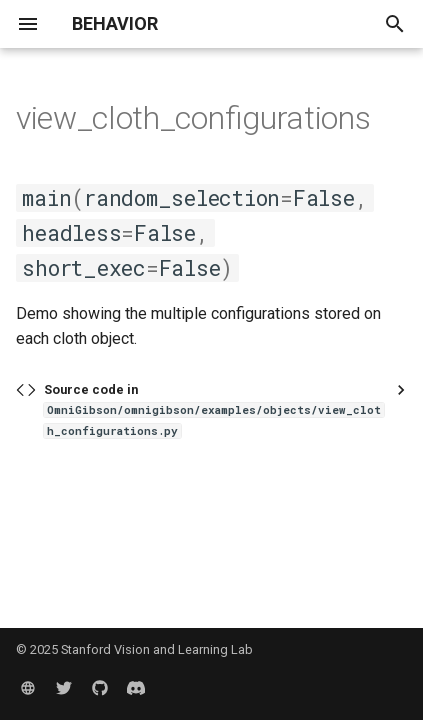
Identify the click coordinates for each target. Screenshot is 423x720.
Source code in (214, 410)
